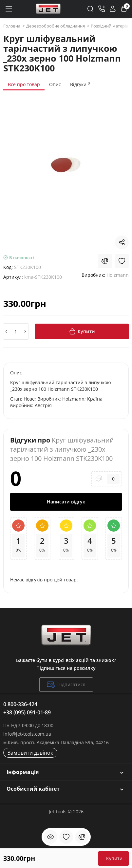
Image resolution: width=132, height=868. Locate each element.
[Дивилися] (50, 837)
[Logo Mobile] (48, 9)
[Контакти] (102, 9)
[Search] (90, 9)
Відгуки (80, 84)
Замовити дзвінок (30, 753)
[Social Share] (122, 242)
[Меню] (9, 9)
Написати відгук (66, 502)
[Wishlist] (122, 261)
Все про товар (24, 84)
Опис (55, 84)
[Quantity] (16, 331)
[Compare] (105, 261)
